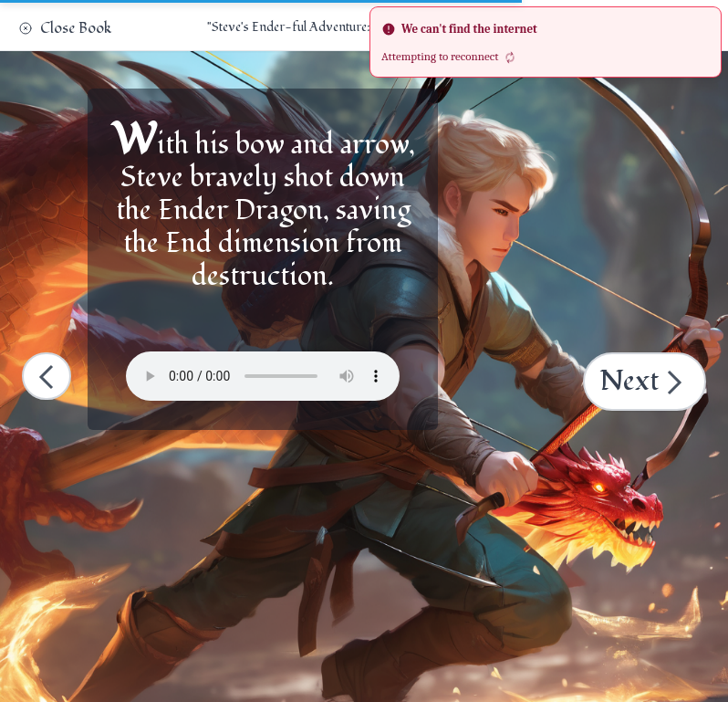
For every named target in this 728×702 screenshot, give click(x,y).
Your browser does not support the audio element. (263, 376)
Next (646, 381)
